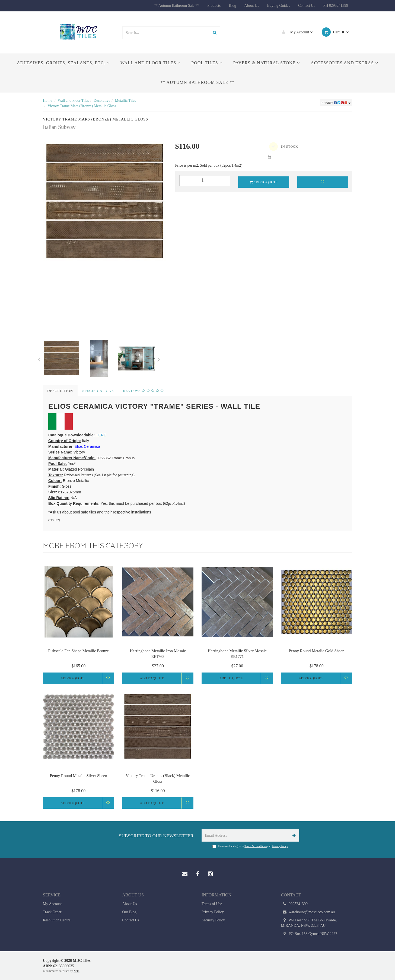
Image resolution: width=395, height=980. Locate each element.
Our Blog (130, 912)
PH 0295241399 (336, 6)
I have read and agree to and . (250, 846)
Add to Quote (264, 182)
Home (47, 101)
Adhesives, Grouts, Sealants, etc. (63, 63)
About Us (252, 6)
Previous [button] (39, 359)
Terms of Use (212, 904)
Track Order (52, 912)
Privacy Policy (280, 846)
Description (60, 391)
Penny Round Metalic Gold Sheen (316, 651)
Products (214, 6)
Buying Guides (279, 6)
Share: (336, 103)
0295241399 (294, 904)
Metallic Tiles (125, 101)
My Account (296, 32)
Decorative (102, 101)
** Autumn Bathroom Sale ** (176, 6)
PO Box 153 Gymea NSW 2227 (309, 934)
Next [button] (159, 359)
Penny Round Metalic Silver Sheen (79, 776)
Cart (335, 32)
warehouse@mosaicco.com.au (308, 912)
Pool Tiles (207, 63)
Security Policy (213, 920)
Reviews (143, 391)
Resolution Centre (57, 920)
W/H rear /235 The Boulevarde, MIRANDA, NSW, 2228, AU (309, 923)
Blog (232, 6)
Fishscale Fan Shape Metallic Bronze (79, 651)
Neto (76, 971)
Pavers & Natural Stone (267, 63)
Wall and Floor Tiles (150, 63)
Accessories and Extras (344, 63)
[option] (105, 202)
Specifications (98, 391)
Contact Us (307, 6)
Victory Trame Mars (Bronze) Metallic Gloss (82, 106)
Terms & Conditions (256, 846)
